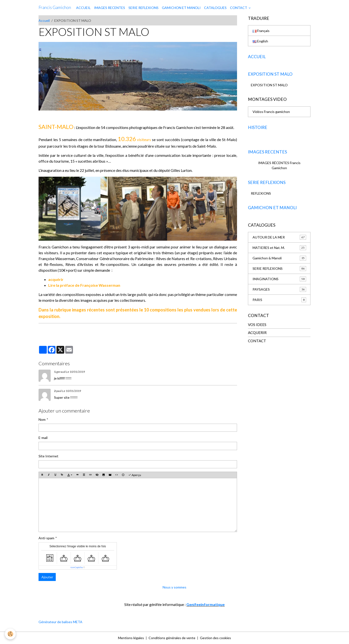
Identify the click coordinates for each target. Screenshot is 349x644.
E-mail (43, 438)
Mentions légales (131, 638)
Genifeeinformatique (206, 604)
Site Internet (48, 456)
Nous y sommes (174, 587)
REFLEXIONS (261, 193)
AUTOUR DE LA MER (279, 237)
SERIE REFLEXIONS (143, 8)
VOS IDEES (257, 325)
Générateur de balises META (60, 622)
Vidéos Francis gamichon (271, 112)
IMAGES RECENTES (110, 8)
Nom (42, 419)
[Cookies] (10, 634)
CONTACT (239, 8)
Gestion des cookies (215, 638)
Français (261, 31)
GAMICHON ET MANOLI (181, 8)
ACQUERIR (257, 333)
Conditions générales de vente (172, 638)
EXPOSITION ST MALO (269, 85)
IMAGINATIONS (279, 279)
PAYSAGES (279, 289)
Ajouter (47, 577)
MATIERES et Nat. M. (279, 248)
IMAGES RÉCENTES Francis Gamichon (279, 165)
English (260, 41)
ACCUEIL (83, 8)
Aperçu (135, 475)
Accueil (44, 20)
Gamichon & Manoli (279, 258)
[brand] (55, 8)
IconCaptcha (77, 567)
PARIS (279, 300)
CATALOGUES (215, 8)
